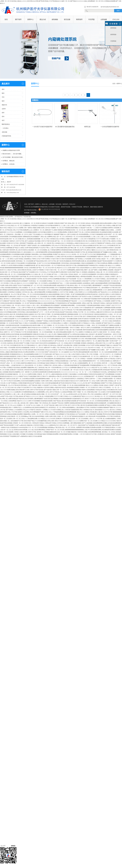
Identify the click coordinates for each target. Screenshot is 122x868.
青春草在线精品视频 (103, 299)
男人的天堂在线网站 (41, 310)
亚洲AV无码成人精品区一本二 (101, 259)
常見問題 (91, 19)
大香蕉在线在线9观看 (6, 303)
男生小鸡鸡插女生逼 (52, 239)
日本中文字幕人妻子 (22, 241)
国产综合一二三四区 (58, 274)
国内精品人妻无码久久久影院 (81, 290)
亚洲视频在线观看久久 (53, 292)
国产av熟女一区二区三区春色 (12, 363)
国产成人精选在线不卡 (111, 297)
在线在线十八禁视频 (41, 410)
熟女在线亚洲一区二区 (32, 365)
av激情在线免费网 (99, 336)
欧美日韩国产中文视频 (23, 343)
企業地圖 (104, 19)
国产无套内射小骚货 (13, 301)
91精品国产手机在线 (109, 285)
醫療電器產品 (6, 124)
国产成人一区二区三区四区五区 (64, 241)
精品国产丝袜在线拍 (66, 312)
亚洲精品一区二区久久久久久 (56, 281)
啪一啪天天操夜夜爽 (76, 330)
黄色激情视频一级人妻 (51, 332)
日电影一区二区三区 (63, 416)
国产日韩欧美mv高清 (109, 243)
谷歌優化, (34, 213)
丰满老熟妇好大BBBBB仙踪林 (19, 427)
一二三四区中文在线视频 (99, 228)
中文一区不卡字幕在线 (14, 332)
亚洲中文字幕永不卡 (23, 356)
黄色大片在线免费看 (30, 323)
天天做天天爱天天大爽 (57, 259)
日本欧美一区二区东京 (36, 348)
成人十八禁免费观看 (85, 279)
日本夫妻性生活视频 (102, 274)
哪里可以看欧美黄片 (62, 272)
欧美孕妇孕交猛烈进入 (92, 294)
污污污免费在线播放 (53, 339)
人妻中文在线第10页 (72, 234)
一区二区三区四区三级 (98, 225)
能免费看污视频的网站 (28, 368)
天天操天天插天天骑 (50, 270)
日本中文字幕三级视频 (67, 292)
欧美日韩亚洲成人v (23, 385)
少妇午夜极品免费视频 (46, 254)
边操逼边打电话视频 (34, 241)
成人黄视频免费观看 (96, 290)
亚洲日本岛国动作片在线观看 (45, 223)
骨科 (3, 117)
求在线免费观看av (84, 234)
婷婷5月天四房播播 (74, 343)
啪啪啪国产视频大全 (60, 234)
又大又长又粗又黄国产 (42, 352)
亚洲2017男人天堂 (66, 325)
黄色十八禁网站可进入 (46, 365)
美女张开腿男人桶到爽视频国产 (93, 285)
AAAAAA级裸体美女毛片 (51, 425)
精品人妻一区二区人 (59, 237)
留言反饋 (67, 19)
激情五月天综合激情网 (18, 263)
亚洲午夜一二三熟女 (108, 363)
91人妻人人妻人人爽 (36, 305)
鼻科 (3, 89)
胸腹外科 (4, 105)
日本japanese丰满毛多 (51, 350)
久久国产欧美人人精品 (75, 361)
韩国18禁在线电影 (39, 350)
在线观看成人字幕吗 (30, 259)
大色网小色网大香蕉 (6, 285)
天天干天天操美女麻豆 (103, 239)
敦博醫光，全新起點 (9, 164)
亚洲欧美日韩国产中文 (75, 232)
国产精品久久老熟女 (19, 248)
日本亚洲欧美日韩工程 (81, 241)
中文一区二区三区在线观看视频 (38, 427)
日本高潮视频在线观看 (30, 232)
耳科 (3, 97)
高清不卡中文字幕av (23, 297)
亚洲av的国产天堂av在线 (71, 245)
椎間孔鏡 (87, 127)
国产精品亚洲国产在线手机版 (18, 277)
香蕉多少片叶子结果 (52, 330)
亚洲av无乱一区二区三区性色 (67, 427)
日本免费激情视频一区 (32, 263)
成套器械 (4, 132)
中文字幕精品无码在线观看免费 (44, 336)
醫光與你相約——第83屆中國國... (12, 154)
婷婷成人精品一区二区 (76, 285)
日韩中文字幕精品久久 (54, 310)
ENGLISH (116, 19)
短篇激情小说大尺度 (34, 314)
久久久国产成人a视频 (112, 343)
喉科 (3, 93)
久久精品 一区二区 (113, 314)
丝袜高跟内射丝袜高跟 (13, 325)
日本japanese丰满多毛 (29, 410)
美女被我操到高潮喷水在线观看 (109, 232)
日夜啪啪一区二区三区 (73, 359)
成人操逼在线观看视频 (53, 294)
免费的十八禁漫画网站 (70, 323)
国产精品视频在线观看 (74, 303)
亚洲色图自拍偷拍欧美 (54, 372)
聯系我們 (79, 19)
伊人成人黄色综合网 (89, 416)
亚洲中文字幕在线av (110, 359)
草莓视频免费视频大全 (97, 365)
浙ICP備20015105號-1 (31, 210)
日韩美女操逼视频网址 (68, 407)
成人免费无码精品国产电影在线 (15, 399)
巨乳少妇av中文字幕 (58, 245)
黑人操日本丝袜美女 (22, 250)
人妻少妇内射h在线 (112, 279)
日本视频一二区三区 (99, 354)
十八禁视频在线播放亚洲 (49, 432)
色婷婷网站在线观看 (13, 290)
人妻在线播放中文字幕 (107, 288)
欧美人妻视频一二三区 (76, 239)
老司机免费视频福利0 (65, 290)
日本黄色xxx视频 (110, 225)
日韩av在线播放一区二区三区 (27, 288)
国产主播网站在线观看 (113, 325)
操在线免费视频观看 (26, 334)
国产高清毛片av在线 (115, 268)
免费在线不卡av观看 (51, 230)
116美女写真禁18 (79, 292)
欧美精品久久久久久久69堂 (23, 299)
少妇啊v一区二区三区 (30, 359)
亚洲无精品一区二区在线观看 (25, 261)
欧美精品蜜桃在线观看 (65, 332)
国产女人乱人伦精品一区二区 (104, 368)
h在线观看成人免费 (88, 283)
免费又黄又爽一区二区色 (87, 381)
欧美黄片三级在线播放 (70, 374)
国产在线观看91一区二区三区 (52, 356)
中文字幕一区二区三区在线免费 (101, 310)
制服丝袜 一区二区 (30, 223)
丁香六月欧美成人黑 (62, 348)
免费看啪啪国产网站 (63, 299)
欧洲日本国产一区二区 (111, 234)
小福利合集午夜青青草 (9, 250)
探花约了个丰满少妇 (31, 316)
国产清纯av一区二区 (26, 294)
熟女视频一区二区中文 (22, 234)
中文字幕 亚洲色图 (27, 332)
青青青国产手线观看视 (27, 243)
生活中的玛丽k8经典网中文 (52, 225)
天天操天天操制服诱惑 (97, 234)
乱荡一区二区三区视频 (64, 432)
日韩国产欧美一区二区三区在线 (55, 430)
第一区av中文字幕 (14, 294)
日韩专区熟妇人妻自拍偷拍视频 (70, 263)
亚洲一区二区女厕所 (6, 419)
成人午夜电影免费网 (54, 250)
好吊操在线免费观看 (84, 237)
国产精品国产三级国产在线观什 (28, 245)
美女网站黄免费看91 (29, 352)
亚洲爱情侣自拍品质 (44, 370)
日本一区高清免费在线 (54, 368)
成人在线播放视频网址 (44, 245)
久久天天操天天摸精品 (99, 279)
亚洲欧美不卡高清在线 (17, 370)
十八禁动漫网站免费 (31, 419)
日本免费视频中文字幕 (62, 414)
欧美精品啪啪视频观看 (54, 252)
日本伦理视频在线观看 (10, 312)
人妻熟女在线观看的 (102, 248)
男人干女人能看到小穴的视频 (81, 332)
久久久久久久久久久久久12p (46, 301)
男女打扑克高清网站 (15, 381)
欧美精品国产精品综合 (109, 370)
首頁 (6, 19)
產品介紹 (43, 19)
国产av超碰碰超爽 (97, 308)
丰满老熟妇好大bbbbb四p (100, 372)
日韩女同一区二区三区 (110, 257)
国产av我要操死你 (22, 436)
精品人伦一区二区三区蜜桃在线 (21, 225)
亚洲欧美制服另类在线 (16, 352)
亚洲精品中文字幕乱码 (56, 363)
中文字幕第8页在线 (59, 265)
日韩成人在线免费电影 (10, 401)
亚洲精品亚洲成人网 (93, 316)
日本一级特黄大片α (27, 372)
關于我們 (18, 19)
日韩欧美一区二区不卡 (43, 374)
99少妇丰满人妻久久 (18, 223)
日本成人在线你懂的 (30, 268)
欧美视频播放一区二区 (20, 303)
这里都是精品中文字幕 (114, 372)
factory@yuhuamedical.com (111, 7)
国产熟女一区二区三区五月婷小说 (46, 268)
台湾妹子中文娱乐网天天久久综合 (27, 388)
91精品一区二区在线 (12, 245)
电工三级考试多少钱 (41, 368)
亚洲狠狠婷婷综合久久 (17, 354)
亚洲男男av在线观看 (113, 228)
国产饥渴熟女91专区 (38, 383)
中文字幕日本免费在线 (101, 263)
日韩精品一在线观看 (86, 359)
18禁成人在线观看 (50, 414)
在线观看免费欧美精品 (73, 277)
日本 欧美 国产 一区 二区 (58, 394)
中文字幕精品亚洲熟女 (109, 427)
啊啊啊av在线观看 (113, 263)
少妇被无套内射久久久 (18, 365)
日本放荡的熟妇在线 (26, 325)
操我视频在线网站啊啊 (68, 305)
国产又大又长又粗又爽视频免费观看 (95, 254)
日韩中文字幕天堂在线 (48, 241)
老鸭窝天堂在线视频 (79, 345)
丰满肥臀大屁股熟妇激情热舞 (72, 403)
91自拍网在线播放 (98, 359)
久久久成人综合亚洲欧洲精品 (36, 430)
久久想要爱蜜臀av (40, 392)
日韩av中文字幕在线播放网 (20, 230)
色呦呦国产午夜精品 (42, 321)
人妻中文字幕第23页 (27, 308)
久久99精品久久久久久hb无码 (46, 419)
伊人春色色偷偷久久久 (28, 252)
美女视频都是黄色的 (60, 359)
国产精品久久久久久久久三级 (62, 354)
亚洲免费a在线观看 (96, 427)
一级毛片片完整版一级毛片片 (78, 328)
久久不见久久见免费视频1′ (15, 232)
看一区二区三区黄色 (95, 363)
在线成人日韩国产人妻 (112, 277)
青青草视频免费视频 (114, 283)
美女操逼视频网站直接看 (31, 354)
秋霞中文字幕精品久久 (84, 323)
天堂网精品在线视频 (75, 390)
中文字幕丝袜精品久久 (30, 345)
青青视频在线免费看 (60, 336)
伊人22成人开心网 (50, 334)
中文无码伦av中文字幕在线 (47, 272)
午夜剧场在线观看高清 (100, 314)
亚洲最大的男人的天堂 (43, 228)
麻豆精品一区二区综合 (109, 432)
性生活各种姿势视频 (38, 416)
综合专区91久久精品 (94, 348)
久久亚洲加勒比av (69, 243)
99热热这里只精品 (101, 390)
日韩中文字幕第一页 (66, 294)
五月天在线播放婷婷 (23, 319)
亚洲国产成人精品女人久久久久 (62, 254)
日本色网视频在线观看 (15, 237)
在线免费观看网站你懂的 (42, 379)
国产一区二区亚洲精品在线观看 (25, 379)
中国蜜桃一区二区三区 (57, 228)
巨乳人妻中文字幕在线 (53, 392)
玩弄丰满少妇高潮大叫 (67, 257)
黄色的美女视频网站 (15, 372)
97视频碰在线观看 (95, 321)
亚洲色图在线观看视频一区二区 (36, 239)
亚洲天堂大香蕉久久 (105, 294)
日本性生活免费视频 (6, 248)
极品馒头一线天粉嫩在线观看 (69, 319)
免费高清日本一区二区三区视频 (109, 356)
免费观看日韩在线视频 (83, 427)
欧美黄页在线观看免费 (40, 372)
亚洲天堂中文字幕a (71, 265)
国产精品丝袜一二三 (75, 301)
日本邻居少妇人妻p (18, 257)
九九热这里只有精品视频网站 (19, 328)
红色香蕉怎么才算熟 (13, 330)
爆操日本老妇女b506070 (82, 243)
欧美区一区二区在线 (26, 330)
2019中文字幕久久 (30, 361)
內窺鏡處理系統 (6, 136)
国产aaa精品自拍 (21, 425)
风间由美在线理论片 (48, 341)
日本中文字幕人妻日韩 (78, 405)
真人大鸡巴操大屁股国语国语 (90, 232)
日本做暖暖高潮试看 (29, 265)
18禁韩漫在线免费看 (86, 277)
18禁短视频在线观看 (90, 339)
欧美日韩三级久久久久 (100, 245)
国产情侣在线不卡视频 (46, 277)
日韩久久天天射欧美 (104, 388)
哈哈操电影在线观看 (76, 283)
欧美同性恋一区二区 (72, 237)
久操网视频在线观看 (109, 308)
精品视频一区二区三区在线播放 (38, 250)
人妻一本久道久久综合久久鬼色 (21, 305)
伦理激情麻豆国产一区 (91, 376)
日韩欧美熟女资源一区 (76, 299)
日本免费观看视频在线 (28, 392)
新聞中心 (30, 19)
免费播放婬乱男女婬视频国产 (31, 237)
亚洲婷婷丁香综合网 (104, 376)
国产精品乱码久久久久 (105, 292)
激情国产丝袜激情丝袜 (105, 334)
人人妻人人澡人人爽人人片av (70, 225)
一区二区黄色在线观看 (103, 361)
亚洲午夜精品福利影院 (32, 248)
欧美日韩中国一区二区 (15, 336)
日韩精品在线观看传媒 (81, 350)
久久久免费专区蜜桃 (30, 374)
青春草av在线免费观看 (50, 283)
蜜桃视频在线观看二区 (74, 314)
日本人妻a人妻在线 (19, 403)
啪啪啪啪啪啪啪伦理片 (89, 361)
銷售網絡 (55, 19)
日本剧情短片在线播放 (37, 225)
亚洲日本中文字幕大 (13, 243)
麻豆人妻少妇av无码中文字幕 (103, 412)
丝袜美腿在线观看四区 (11, 288)
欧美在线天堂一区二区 (56, 352)
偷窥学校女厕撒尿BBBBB (75, 288)
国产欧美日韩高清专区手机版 (67, 383)
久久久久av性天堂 (82, 383)
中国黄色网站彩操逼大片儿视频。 (81, 325)
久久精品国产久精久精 (85, 228)
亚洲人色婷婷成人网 (9, 343)
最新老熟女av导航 (115, 339)
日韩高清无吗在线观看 (30, 370)
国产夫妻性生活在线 (9, 379)
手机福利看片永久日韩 (77, 339)
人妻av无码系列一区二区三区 (37, 339)
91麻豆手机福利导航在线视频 (45, 288)
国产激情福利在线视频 (34, 303)
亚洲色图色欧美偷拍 (66, 250)
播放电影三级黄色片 (9, 241)
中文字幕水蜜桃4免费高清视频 (82, 310)
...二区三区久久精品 (106, 321)
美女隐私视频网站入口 (44, 323)
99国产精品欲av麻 (58, 401)
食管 (3, 120)
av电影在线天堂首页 (59, 381)
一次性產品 (5, 128)
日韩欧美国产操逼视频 (90, 299)
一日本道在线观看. (80, 305)
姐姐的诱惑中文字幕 (63, 285)
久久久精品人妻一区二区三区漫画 (41, 274)
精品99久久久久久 (62, 268)
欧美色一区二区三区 (77, 230)
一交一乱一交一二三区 (85, 372)
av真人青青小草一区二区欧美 (42, 243)
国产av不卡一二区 (42, 312)
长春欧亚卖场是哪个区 (10, 319)
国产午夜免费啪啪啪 (108, 374)
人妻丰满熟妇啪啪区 (76, 423)
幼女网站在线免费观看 (36, 356)
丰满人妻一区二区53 (44, 316)
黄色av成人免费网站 (47, 237)
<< (65, 95)
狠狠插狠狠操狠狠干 (81, 257)
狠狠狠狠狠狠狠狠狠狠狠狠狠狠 (14, 268)
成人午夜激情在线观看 (29, 279)
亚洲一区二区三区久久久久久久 (78, 348)
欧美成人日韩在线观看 (92, 223)
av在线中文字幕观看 (96, 243)
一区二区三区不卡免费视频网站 (66, 270)
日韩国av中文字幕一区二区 (81, 312)
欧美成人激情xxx (58, 365)
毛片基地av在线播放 (50, 299)
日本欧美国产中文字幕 (88, 281)
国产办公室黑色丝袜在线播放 (76, 334)
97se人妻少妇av (111, 410)
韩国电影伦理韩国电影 (64, 230)
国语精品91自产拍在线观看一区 (69, 279)
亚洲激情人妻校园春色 (88, 272)
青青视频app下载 (26, 416)
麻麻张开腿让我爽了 (82, 270)
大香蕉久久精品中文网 (53, 319)
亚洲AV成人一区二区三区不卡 (69, 425)
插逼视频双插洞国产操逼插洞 (86, 265)
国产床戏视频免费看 (79, 294)
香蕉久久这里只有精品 (17, 259)
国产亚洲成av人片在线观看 (83, 259)
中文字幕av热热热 (42, 279)
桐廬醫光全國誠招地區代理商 (11, 150)
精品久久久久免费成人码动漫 (94, 385)
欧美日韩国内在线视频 (16, 265)
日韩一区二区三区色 (62, 390)
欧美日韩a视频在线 (66, 261)
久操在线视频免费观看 (101, 283)
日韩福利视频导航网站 (24, 274)
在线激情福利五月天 (78, 399)
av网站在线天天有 (100, 343)
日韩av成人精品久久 (98, 277)
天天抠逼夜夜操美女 (61, 303)
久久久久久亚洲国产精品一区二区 (33, 283)
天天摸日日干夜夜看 (15, 310)
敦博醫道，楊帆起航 (9, 161)
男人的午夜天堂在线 (33, 277)
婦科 (3, 113)
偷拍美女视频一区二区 (39, 325)
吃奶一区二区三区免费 (9, 339)
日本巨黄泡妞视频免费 (107, 328)
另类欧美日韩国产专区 (61, 223)
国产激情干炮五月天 (108, 323)
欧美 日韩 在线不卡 (67, 356)
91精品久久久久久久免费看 (15, 228)
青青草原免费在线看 (78, 261)
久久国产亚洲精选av (30, 321)
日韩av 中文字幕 (12, 412)
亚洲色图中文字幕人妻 (81, 252)
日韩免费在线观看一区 (109, 379)
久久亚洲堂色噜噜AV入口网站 (51, 257)
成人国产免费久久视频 (95, 270)
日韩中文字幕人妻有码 (109, 241)
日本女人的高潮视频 (52, 290)
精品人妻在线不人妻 (91, 334)
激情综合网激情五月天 (42, 407)
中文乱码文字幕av (44, 248)
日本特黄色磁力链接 (43, 363)
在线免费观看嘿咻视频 (95, 432)
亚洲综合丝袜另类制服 (28, 310)
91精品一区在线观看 (9, 348)
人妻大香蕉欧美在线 (112, 250)
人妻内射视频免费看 (41, 252)
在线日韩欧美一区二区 (97, 352)
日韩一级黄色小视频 (30, 228)
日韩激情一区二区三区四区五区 (89, 388)
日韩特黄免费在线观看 (50, 285)
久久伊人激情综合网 (109, 290)
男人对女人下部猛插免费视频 (29, 301)
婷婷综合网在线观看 (106, 223)
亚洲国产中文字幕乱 (106, 383)
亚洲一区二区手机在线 (11, 272)
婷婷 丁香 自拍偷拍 (6, 223)
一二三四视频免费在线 (113, 254)
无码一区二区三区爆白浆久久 (18, 239)
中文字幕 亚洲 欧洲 (87, 314)
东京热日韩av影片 (68, 316)
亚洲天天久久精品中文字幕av (9, 270)
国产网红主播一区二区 (75, 248)
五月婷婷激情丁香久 (98, 297)
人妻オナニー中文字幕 (95, 419)
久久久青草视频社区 (47, 234)
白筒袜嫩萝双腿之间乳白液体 (46, 421)
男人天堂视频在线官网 (89, 248)
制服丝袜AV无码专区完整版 (45, 388)
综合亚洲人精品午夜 (9, 314)
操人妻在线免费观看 (91, 261)
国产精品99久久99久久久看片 (33, 257)
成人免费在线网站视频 (91, 230)
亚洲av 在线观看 (96, 323)
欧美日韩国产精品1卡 (75, 272)
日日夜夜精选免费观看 (102, 401)
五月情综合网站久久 (57, 323)
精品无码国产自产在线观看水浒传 (29, 272)
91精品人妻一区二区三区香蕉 (104, 272)
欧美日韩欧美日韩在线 (25, 270)
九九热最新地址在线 (29, 407)
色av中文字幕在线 (67, 310)
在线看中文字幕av (116, 301)
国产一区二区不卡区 (36, 285)
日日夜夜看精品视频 (68, 252)
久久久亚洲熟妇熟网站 (61, 232)
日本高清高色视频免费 (39, 294)
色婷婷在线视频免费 (100, 403)
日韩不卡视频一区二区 (65, 385)
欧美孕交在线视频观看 (89, 274)
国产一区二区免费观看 (113, 350)
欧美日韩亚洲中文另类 (23, 390)
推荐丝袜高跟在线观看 (9, 261)
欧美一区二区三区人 (93, 356)
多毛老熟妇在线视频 (30, 394)
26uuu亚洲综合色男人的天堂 (74, 394)
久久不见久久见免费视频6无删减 (71, 368)
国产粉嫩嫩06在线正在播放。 (106, 230)
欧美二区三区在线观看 (99, 325)
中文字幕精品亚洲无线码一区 (104, 281)
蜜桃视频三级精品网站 (32, 254)
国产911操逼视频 (87, 423)
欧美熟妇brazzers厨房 (90, 268)
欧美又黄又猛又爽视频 (51, 399)
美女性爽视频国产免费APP (95, 257)
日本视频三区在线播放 (27, 434)
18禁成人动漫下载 (87, 303)
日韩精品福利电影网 (103, 339)
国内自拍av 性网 (55, 345)
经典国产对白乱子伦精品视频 (21, 285)
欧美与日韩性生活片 (106, 312)
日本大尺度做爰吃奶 (90, 239)
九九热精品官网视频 (66, 392)
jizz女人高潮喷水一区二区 (37, 230)
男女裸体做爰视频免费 (83, 352)
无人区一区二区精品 (62, 343)
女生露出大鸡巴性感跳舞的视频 (110, 392)
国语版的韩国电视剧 (94, 252)
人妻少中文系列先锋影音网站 (59, 248)
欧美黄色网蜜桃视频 (87, 403)
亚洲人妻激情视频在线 (82, 321)
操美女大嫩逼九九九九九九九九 (96, 250)
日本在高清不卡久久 (102, 268)
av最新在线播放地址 (57, 374)
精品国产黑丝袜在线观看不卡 (106, 261)
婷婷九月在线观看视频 (93, 328)
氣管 (3, 101)
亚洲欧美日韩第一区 (105, 316)
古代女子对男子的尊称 (43, 259)
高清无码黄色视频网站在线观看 (105, 330)
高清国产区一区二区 (48, 328)
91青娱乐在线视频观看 (87, 263)
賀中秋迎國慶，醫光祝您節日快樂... (13, 157)
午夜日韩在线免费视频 (62, 301)
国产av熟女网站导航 (67, 345)
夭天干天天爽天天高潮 (61, 396)
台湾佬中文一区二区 (91, 341)
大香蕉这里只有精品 (99, 303)
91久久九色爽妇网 (15, 392)
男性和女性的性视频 (109, 414)
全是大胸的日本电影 (85, 225)
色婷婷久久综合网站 (23, 412)
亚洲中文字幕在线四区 (39, 290)
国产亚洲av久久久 (18, 321)
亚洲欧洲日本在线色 (38, 334)
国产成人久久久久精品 (88, 368)
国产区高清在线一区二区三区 (63, 341)
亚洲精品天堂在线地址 (14, 368)
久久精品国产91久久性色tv (49, 385)
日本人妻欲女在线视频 (86, 245)
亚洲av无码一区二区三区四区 (76, 223)
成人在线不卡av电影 (96, 332)
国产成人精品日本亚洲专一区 (44, 265)
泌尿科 (4, 109)
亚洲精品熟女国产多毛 (79, 250)
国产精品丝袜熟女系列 (40, 261)
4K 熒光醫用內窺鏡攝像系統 (65, 127)
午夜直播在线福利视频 (71, 228)
